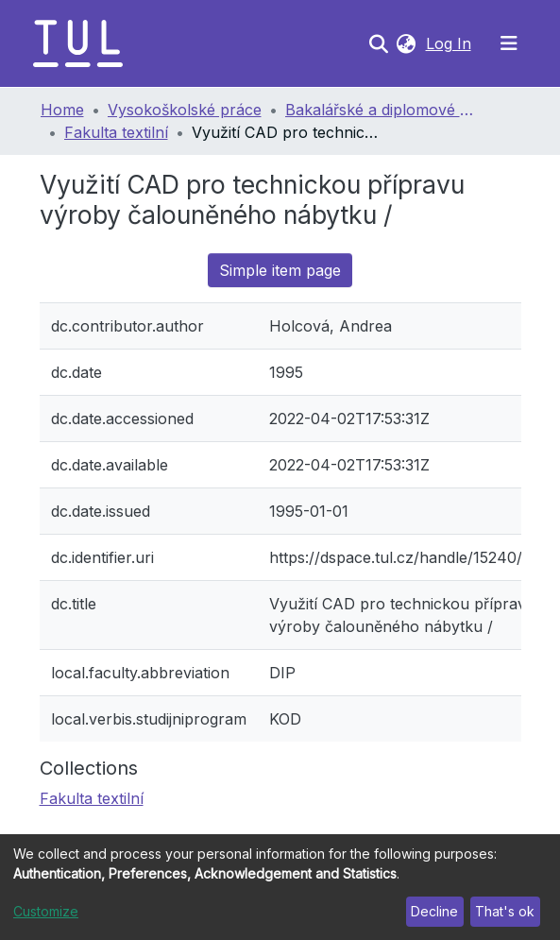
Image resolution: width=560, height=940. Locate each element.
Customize (46, 911)
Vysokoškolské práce (185, 110)
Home (62, 110)
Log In (450, 43)
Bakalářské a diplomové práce (380, 110)
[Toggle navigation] (509, 43)
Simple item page (280, 270)
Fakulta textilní (116, 132)
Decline (434, 911)
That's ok (505, 911)
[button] (407, 43)
